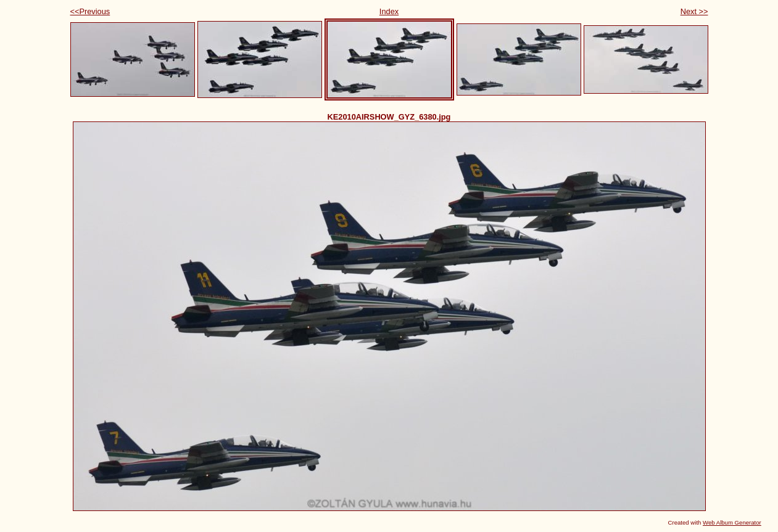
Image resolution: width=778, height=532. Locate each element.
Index (389, 11)
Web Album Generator (732, 522)
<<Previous (90, 11)
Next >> (694, 11)
